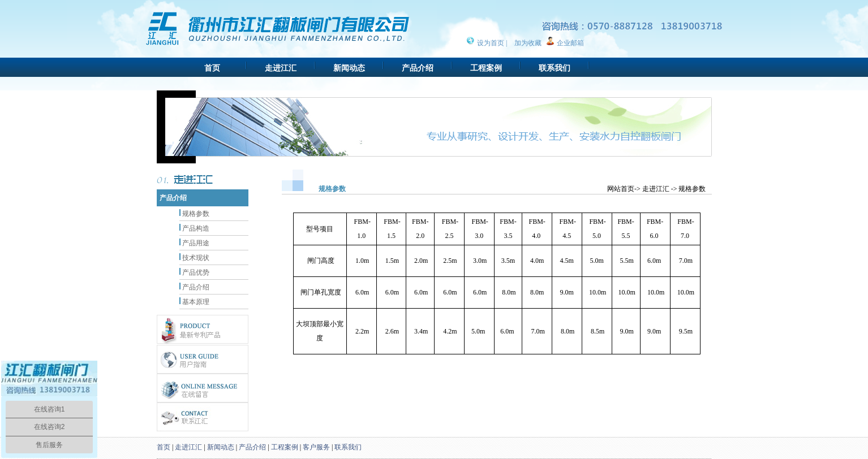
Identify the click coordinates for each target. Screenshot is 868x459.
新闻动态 (349, 68)
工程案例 (486, 68)
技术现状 (196, 258)
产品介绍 (418, 68)
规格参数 (196, 214)
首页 (212, 68)
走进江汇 (281, 68)
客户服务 (316, 447)
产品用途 (196, 243)
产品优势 (196, 272)
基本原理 (196, 302)
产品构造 (196, 228)
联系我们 (555, 68)
